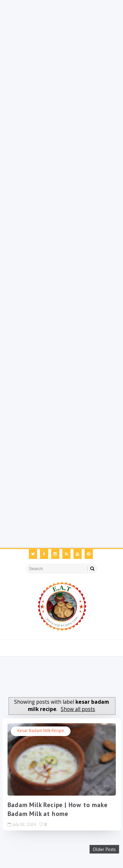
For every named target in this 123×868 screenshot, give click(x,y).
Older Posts (104, 849)
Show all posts (78, 709)
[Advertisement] (61, 62)
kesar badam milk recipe (41, 731)
